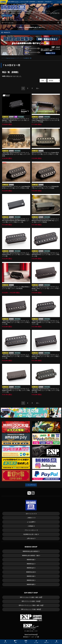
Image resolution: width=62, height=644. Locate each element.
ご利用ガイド (21, 27)
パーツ (3, 58)
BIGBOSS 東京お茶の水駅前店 (30, 551)
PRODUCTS (6, 33)
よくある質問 (30, 522)
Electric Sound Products (31, 635)
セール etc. (36, 642)
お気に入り (36, 27)
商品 (16, 642)
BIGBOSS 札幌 (30, 560)
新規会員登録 (28, 27)
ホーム (5, 642)
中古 (26, 642)
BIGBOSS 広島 (30, 580)
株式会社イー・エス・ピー (31, 637)
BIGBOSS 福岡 (30, 584)
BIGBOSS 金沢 (30, 568)
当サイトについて (30, 514)
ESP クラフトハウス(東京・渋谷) (31, 601)
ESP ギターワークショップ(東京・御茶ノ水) (31, 605)
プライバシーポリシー (30, 530)
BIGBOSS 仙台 (30, 564)
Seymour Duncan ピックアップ (14, 58)
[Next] (38, 88)
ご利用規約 (30, 526)
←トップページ (31, 485)
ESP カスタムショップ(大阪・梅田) (31, 609)
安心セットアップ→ (7, 15)
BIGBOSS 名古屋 (30, 572)
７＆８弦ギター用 (27, 58)
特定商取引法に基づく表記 (30, 534)
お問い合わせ (30, 538)
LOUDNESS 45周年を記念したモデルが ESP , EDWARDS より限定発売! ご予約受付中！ (37, 2)
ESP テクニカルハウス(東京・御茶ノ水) (31, 597)
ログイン (42, 27)
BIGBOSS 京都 (30, 576)
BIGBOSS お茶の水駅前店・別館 (30, 556)
